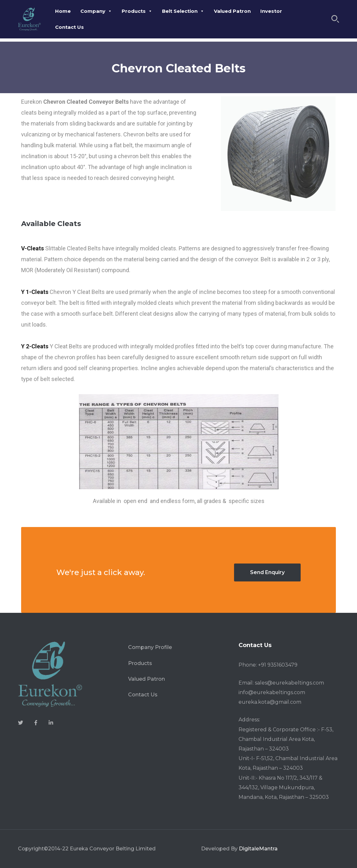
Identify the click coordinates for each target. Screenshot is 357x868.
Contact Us (69, 27)
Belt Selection (183, 11)
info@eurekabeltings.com (272, 692)
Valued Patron (232, 11)
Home (63, 11)
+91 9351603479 (278, 665)
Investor (271, 11)
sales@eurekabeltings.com (289, 683)
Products (137, 11)
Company (96, 11)
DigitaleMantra (258, 849)
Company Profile (150, 647)
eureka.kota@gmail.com (270, 702)
